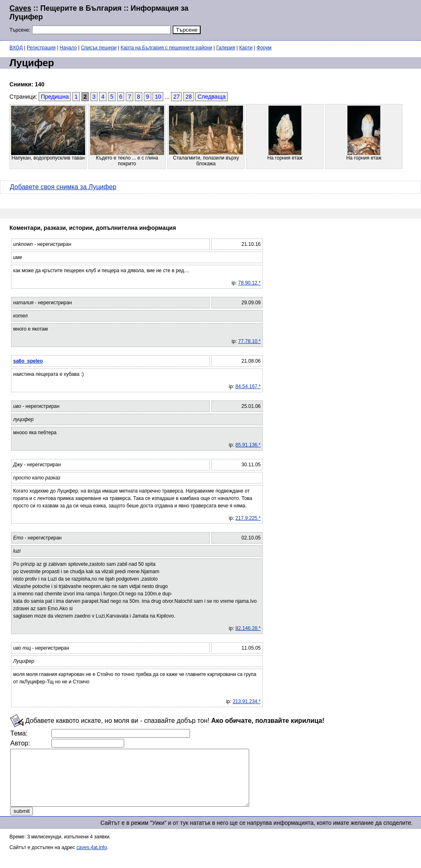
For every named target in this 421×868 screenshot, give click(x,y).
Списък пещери (99, 48)
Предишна (55, 97)
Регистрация (41, 48)
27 (176, 97)
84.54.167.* (248, 387)
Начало (68, 48)
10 (158, 97)
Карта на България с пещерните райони (166, 48)
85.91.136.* (248, 445)
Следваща (211, 97)
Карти (246, 48)
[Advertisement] (312, 19)
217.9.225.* (248, 518)
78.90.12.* (249, 283)
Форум (264, 48)
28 (189, 97)
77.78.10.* (249, 341)
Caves (20, 8)
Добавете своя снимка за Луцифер (63, 187)
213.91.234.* (247, 701)
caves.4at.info (92, 859)
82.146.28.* (248, 628)
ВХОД (16, 48)
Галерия (226, 48)
